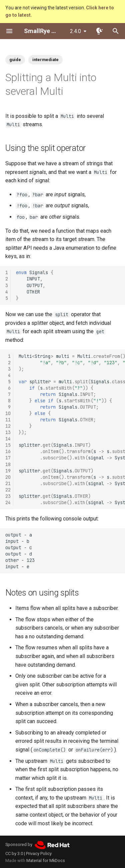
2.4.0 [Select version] (75, 31)
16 (8, 451)
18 (8, 464)
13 (8, 432)
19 (8, 471)
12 (8, 426)
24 (8, 502)
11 (8, 420)
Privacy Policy (39, 853)
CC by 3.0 (14, 853)
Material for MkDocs (46, 860)
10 (8, 413)
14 (8, 439)
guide (15, 60)
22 (8, 490)
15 (8, 445)
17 (8, 458)
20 (8, 477)
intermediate (45, 60)
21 (8, 483)
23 (8, 496)
